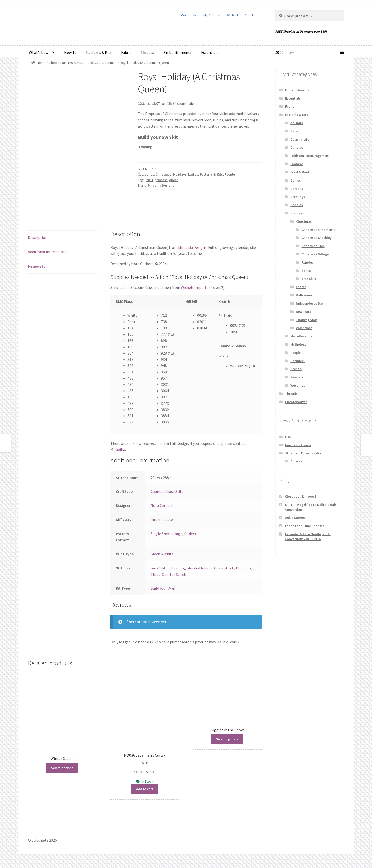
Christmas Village (315, 254)
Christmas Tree (313, 246)
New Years (304, 312)
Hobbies (297, 205)
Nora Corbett (162, 505)
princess (161, 180)
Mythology (298, 344)
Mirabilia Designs (161, 185)
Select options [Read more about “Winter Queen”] (62, 768)
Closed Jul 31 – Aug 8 (301, 496)
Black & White (162, 554)
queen (174, 180)
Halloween (304, 295)
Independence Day (310, 303)
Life (288, 437)
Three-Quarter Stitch (168, 574)
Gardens (297, 189)
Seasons (297, 377)
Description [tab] (38, 237)
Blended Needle (199, 568)
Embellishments (178, 52)
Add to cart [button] (145, 789)
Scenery (296, 369)
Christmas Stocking (317, 238)
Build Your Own (163, 588)
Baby (294, 131)
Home (41, 63)
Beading (178, 568)
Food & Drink (300, 172)
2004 (150, 180)
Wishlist (233, 15)
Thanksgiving (306, 320)
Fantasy (296, 164)
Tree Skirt (309, 279)
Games (296, 180)
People (230, 174)
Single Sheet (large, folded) (173, 534)
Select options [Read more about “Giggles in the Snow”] (227, 739)
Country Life (300, 139)
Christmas (109, 63)
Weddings (298, 385)
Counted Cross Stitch (168, 491)
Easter (301, 287)
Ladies (193, 174)
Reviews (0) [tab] (37, 266)
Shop (53, 63)
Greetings (298, 197)
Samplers (298, 361)
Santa (306, 271)
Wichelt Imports (195, 287)
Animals (297, 123)
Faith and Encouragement (310, 156)
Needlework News (298, 445)
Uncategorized (296, 402)
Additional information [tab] (47, 252)
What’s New (39, 52)
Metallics (243, 568)
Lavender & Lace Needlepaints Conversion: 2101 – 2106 (308, 536)
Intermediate (162, 519)
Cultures (297, 147)
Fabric (126, 52)
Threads (147, 52)
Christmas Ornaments (318, 230)
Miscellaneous (301, 336)
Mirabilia (118, 449)
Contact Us (189, 15)
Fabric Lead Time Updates (305, 526)
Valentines (304, 328)
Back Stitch (160, 568)
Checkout (252, 15)
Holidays (92, 63)
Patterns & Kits (99, 52)
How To (70, 52)
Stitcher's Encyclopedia (303, 453)
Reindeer (308, 262)
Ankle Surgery (295, 518)
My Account (212, 15)
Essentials (210, 52)
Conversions (300, 461)
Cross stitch (224, 568)
